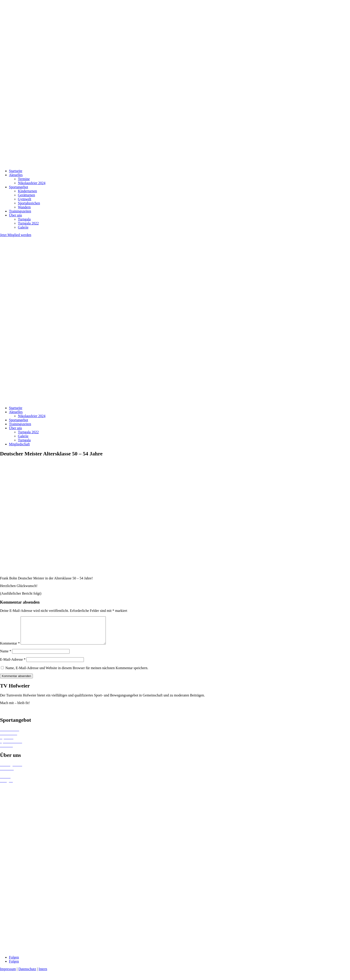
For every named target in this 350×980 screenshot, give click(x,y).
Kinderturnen (27, 191)
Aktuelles (16, 175)
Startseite (16, 171)
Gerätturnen (26, 195)
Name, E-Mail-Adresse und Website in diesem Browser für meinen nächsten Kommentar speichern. (77, 673)
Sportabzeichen (29, 203)
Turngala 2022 (28, 223)
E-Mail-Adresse (13, 665)
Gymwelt (25, 199)
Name (6, 657)
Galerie (23, 227)
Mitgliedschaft (19, 444)
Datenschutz (27, 974)
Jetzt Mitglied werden (16, 235)
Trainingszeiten (20, 211)
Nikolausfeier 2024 (32, 183)
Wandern (24, 207)
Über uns (15, 215)
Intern (43, 974)
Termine (24, 179)
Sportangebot (18, 187)
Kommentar (10, 649)
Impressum (8, 974)
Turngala (24, 219)
